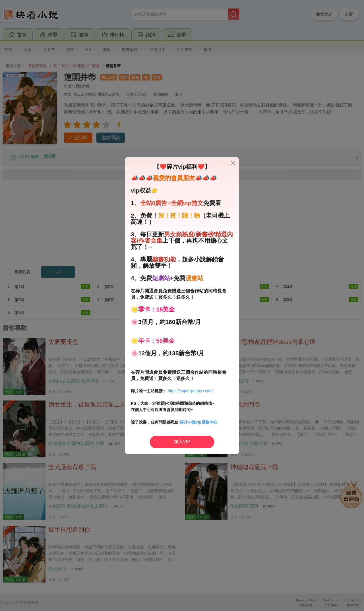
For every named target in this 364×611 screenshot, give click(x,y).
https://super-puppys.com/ (191, 391)
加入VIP (182, 442)
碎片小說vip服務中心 (198, 422)
